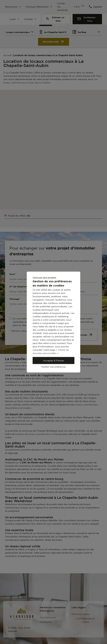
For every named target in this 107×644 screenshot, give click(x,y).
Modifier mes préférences (54, 367)
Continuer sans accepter (44, 277)
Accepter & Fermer (54, 361)
